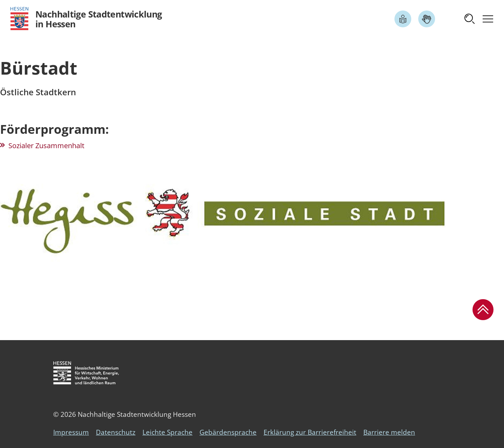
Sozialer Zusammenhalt (46, 146)
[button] (470, 19)
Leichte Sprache (167, 432)
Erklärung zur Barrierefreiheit (310, 432)
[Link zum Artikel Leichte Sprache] (403, 19)
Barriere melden (389, 432)
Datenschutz (116, 432)
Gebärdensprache (228, 432)
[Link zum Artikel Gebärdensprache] (427, 19)
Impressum (71, 432)
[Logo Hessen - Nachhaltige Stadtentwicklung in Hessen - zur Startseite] (86, 19)
